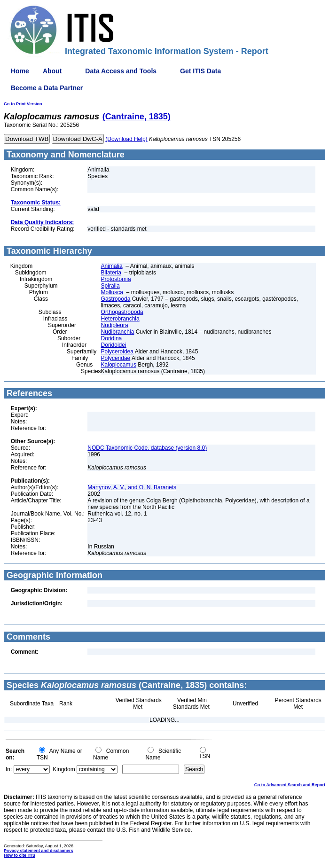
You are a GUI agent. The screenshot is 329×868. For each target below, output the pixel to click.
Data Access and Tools (121, 71)
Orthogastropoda (122, 312)
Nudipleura (115, 325)
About (52, 71)
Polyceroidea (117, 352)
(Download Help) (126, 139)
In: (9, 769)
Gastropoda (116, 299)
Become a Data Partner (47, 88)
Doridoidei (114, 345)
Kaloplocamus (119, 365)
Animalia (112, 266)
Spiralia (110, 286)
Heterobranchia (120, 319)
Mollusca (112, 292)
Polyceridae (116, 358)
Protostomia (116, 279)
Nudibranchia (118, 332)
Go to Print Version (23, 104)
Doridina (112, 338)
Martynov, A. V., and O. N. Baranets (132, 487)
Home (20, 71)
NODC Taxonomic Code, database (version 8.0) (147, 448)
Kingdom (64, 769)
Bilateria (111, 273)
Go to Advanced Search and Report (290, 785)
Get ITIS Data (200, 71)
